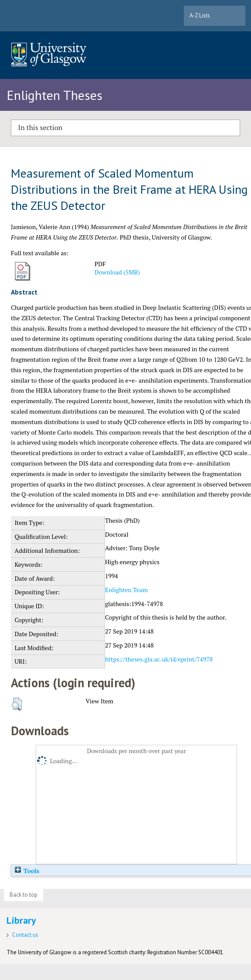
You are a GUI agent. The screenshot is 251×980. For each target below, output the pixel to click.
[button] (17, 704)
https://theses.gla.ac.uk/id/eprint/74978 (159, 659)
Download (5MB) (117, 272)
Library (21, 920)
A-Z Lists (200, 15)
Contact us (25, 935)
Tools (27, 871)
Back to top (24, 895)
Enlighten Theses (54, 95)
